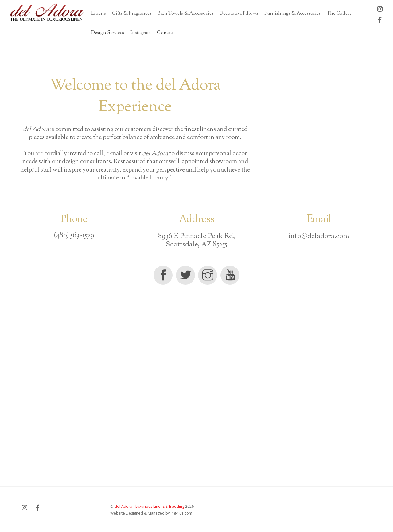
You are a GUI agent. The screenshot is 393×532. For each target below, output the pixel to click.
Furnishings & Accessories (293, 14)
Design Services (108, 33)
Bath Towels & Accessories (185, 14)
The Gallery (339, 14)
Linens (99, 14)
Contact (165, 33)
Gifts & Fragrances (132, 14)
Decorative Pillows (239, 14)
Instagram (141, 33)
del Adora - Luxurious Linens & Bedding (149, 506)
